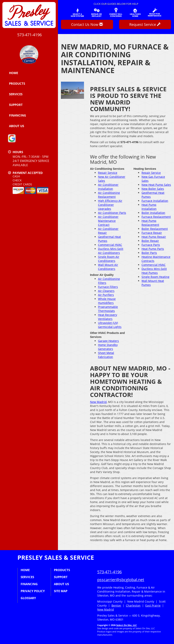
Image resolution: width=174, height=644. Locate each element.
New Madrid (98, 402)
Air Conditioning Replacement (109, 195)
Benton (116, 605)
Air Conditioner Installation (108, 187)
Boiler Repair (150, 241)
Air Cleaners (106, 291)
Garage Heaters (108, 341)
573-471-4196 (109, 572)
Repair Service (108, 173)
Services (16, 94)
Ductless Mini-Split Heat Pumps (154, 271)
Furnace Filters (108, 287)
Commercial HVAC (110, 245)
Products (17, 83)
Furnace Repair (152, 233)
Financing (18, 115)
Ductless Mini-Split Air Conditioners (111, 251)
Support (16, 105)
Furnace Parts (151, 245)
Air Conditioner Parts (112, 213)
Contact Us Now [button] (87, 24)
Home (14, 73)
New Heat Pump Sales (156, 185)
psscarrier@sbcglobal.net (121, 580)
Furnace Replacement (156, 217)
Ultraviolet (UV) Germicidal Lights (110, 325)
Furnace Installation (155, 201)
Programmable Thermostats (108, 309)
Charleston (133, 605)
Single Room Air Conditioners (109, 259)
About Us (17, 126)
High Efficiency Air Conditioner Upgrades (110, 205)
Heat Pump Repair (154, 237)
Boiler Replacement (155, 229)
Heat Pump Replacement (150, 223)
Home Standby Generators (108, 347)
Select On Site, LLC (126, 625)
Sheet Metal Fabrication (106, 355)
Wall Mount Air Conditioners (108, 267)
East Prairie (153, 605)
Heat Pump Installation (149, 207)
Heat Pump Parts (153, 249)
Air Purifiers (106, 295)
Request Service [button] (145, 24)
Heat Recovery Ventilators (108, 317)
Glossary (28, 598)
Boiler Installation (153, 213)
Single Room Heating (155, 277)
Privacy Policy (33, 591)
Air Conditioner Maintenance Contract (108, 221)
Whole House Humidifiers (107, 301)
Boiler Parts (149, 253)
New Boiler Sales (153, 189)
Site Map (61, 591)
